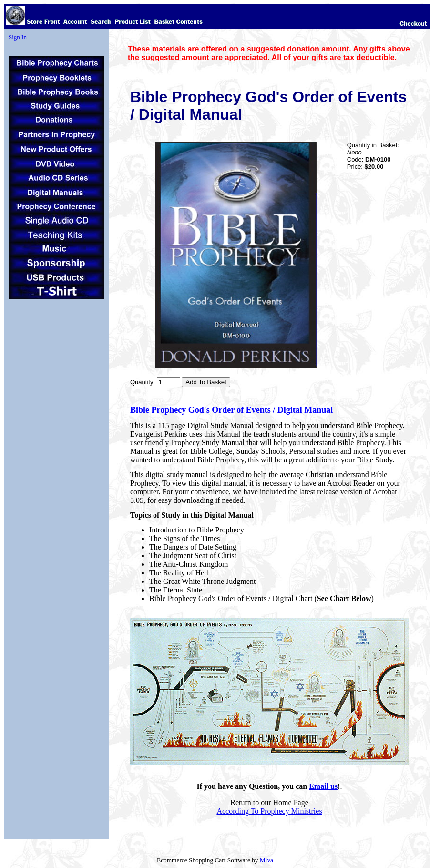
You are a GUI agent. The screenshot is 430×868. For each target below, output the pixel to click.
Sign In (18, 37)
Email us (323, 786)
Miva (266, 860)
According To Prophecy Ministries (269, 811)
